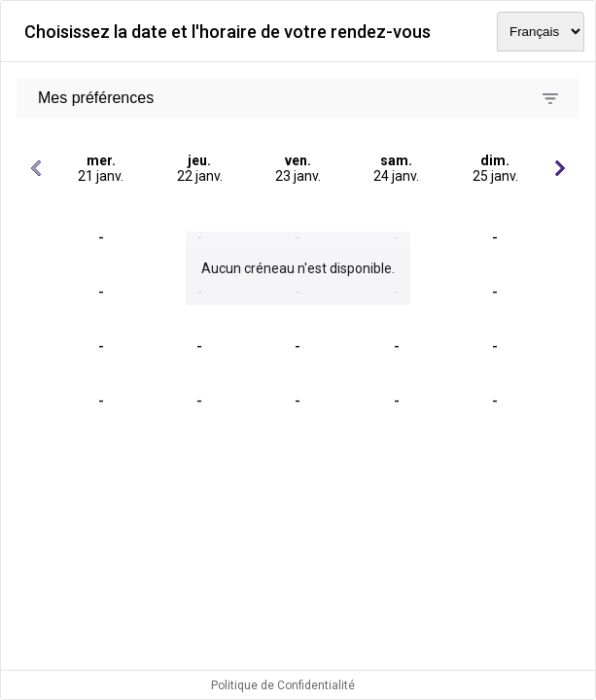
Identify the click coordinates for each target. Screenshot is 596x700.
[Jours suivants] (560, 168)
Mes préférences (96, 98)
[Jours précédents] (36, 168)
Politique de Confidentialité (283, 685)
